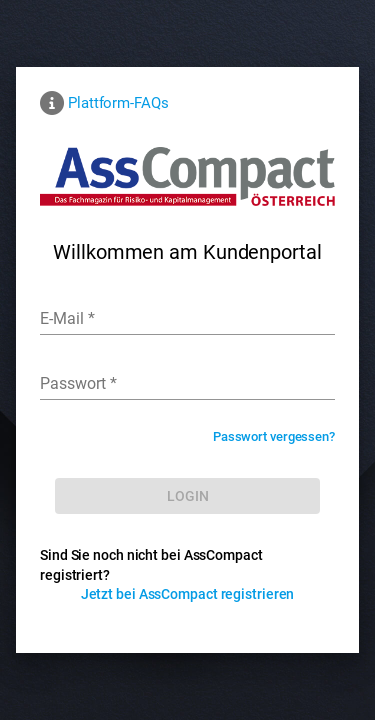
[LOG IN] (188, 496)
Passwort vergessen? (274, 436)
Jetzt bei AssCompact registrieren (188, 594)
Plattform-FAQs (118, 103)
